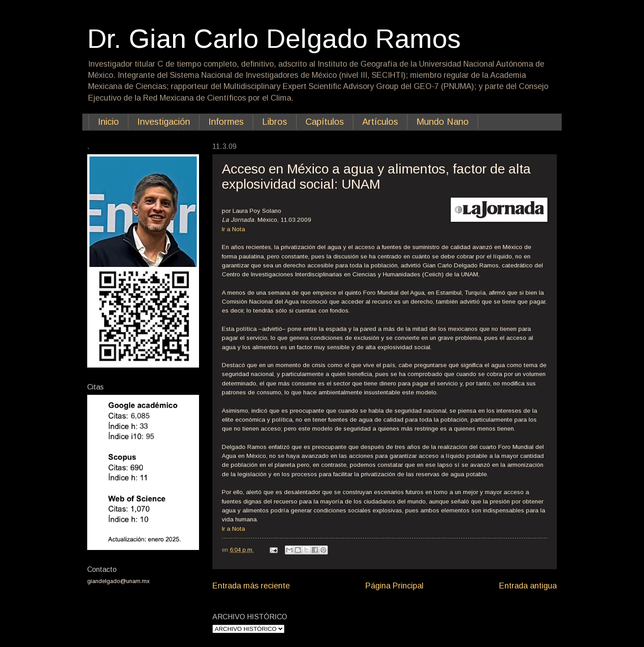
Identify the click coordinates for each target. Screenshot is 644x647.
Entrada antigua (528, 586)
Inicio (108, 122)
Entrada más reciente (251, 586)
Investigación (164, 122)
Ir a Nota (233, 229)
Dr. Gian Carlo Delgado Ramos (274, 39)
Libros (275, 122)
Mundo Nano (443, 122)
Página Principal (394, 586)
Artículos (380, 122)
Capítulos (325, 122)
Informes (226, 122)
